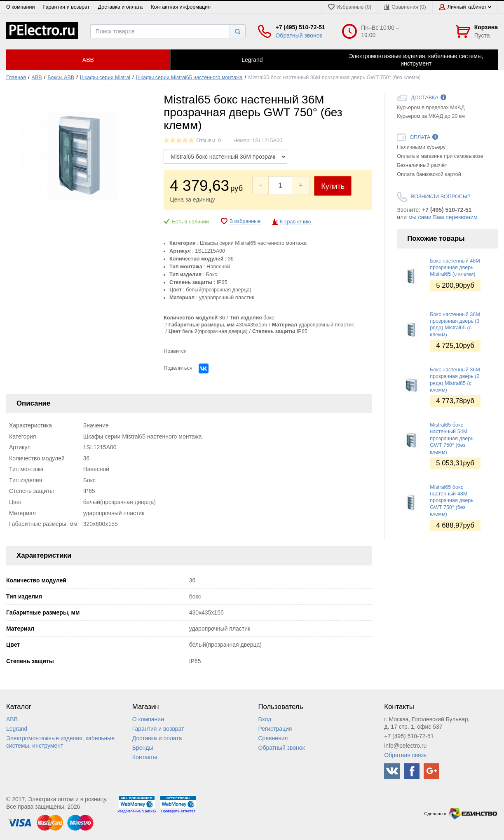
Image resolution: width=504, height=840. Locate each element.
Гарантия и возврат (66, 7)
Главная (16, 77)
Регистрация (275, 729)
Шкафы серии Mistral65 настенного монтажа (189, 77)
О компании (20, 7)
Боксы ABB (61, 77)
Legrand (17, 729)
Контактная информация (181, 7)
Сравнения (273, 738)
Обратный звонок (299, 35)
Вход (265, 719)
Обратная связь (405, 755)
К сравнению (295, 222)
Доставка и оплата (121, 7)
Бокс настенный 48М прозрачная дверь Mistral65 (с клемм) (455, 268)
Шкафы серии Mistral (105, 77)
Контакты (145, 757)
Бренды (143, 748)
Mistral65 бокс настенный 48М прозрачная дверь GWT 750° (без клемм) (452, 501)
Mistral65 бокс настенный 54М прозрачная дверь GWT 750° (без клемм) (452, 438)
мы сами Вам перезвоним (443, 217)
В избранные (245, 221)
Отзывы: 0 (209, 141)
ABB (37, 77)
